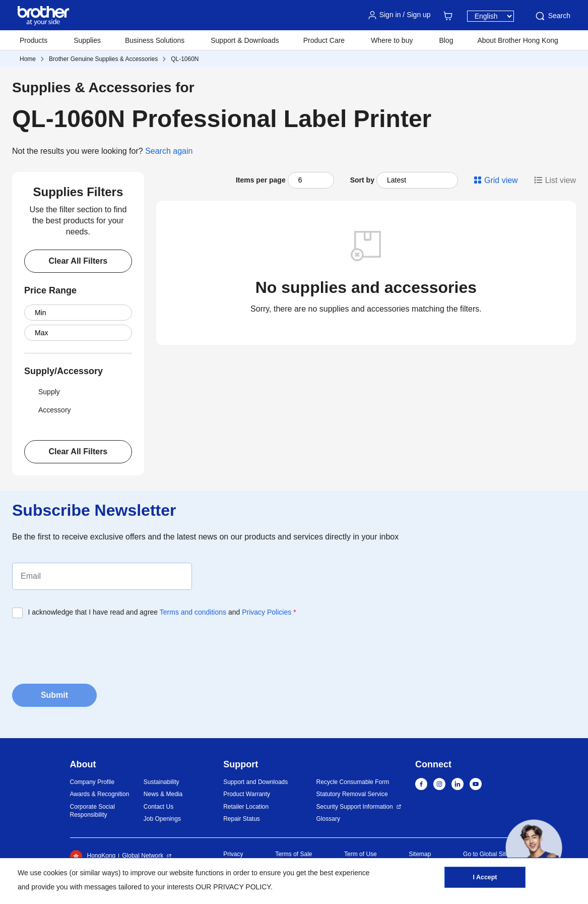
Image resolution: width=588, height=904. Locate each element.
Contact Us (158, 807)
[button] (534, 848)
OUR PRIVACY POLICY (233, 887)
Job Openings (162, 819)
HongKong (93, 856)
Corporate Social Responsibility (92, 811)
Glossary (328, 819)
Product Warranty (247, 794)
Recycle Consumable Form (353, 782)
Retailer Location (246, 807)
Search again (169, 151)
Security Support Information (355, 807)
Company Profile (92, 782)
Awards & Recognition (100, 794)
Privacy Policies (267, 612)
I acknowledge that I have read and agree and (162, 612)
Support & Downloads (245, 40)
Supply (42, 392)
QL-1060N (185, 59)
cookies (55, 873)
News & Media (163, 794)
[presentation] (89, 648)
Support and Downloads (255, 782)
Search (552, 16)
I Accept (485, 879)
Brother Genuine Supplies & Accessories (103, 59)
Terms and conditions (193, 612)
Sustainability (161, 782)
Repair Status (242, 819)
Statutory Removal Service (352, 794)
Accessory (48, 410)
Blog (446, 40)
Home (28, 59)
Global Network (143, 856)
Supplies (87, 40)
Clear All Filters (78, 261)
